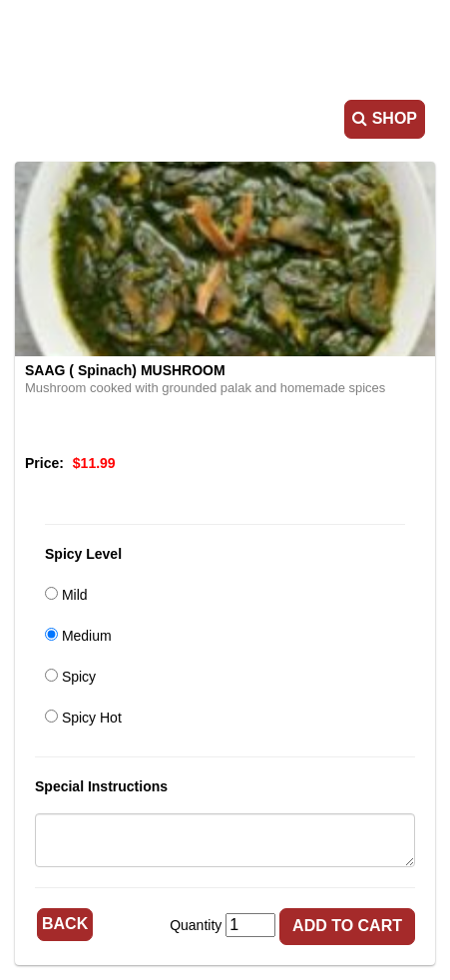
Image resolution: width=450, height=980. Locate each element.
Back (65, 924)
